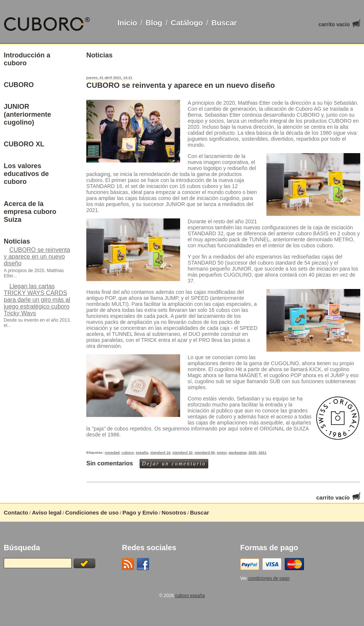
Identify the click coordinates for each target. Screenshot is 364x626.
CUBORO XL (24, 144)
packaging (237, 452)
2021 (262, 452)
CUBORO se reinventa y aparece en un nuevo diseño (180, 85)
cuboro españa (190, 596)
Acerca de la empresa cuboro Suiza (30, 212)
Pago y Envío (140, 512)
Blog (154, 23)
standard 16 (160, 452)
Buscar (224, 23)
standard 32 (182, 452)
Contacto (16, 512)
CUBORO (19, 85)
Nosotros (174, 512)
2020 (252, 452)
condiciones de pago (269, 578)
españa (142, 452)
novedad (112, 452)
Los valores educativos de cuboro (26, 174)
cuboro (128, 452)
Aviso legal (47, 512)
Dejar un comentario (174, 464)
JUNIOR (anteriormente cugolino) (27, 114)
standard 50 (205, 452)
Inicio (127, 23)
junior (222, 452)
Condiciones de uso (92, 512)
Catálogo (187, 23)
